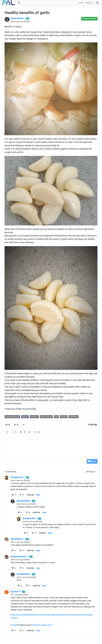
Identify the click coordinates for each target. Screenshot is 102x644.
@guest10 (16, 592)
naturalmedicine (12, 417)
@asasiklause (18, 539)
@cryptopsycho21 (20, 556)
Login (81, 3)
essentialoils (46, 417)
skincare (34, 417)
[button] (97, 3)
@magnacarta (18, 477)
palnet (64, 417)
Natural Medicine (89, 19)
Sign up (89, 3)
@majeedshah (18, 18)
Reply (92, 461)
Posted (14, 625)
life (56, 417)
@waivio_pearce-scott (42, 625)
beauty (25, 417)
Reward (91, 472)
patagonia (73, 417)
